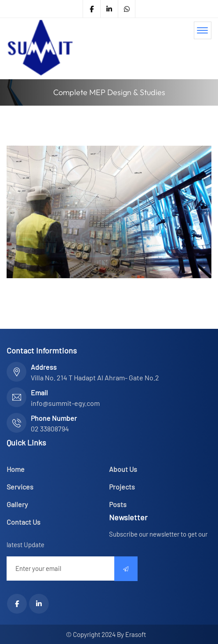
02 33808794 (50, 429)
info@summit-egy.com (65, 403)
